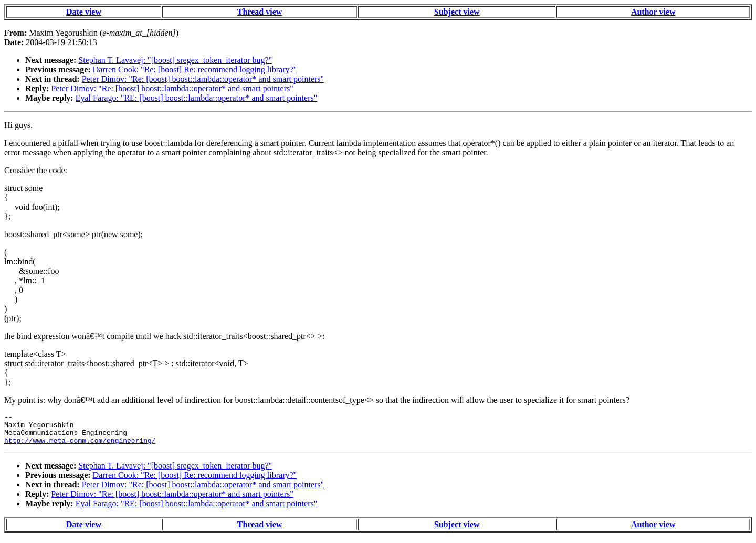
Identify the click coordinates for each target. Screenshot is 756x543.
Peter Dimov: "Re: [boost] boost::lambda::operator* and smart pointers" (203, 79)
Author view (653, 12)
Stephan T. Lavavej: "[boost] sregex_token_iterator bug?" (175, 60)
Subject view (457, 12)
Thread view (260, 12)
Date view (84, 12)
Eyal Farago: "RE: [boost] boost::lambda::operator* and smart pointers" (197, 98)
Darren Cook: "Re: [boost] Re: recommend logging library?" (195, 70)
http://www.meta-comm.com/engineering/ (80, 446)
